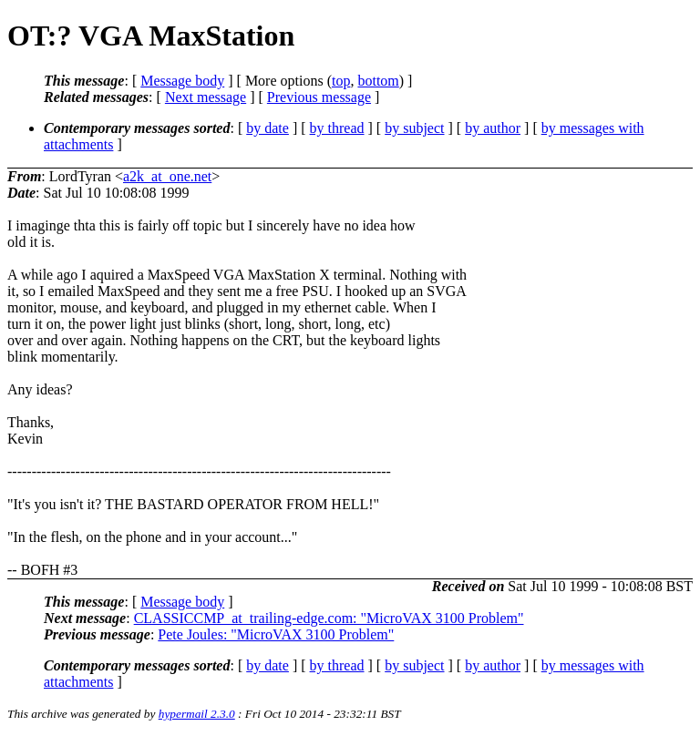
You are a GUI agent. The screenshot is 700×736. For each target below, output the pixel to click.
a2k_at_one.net (167, 176)
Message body (182, 81)
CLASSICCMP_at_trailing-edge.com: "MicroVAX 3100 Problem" (329, 618)
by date (268, 128)
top (341, 81)
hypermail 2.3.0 (197, 714)
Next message (206, 97)
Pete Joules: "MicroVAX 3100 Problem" (276, 634)
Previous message (319, 97)
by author (493, 128)
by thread (337, 128)
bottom (378, 81)
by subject (414, 128)
